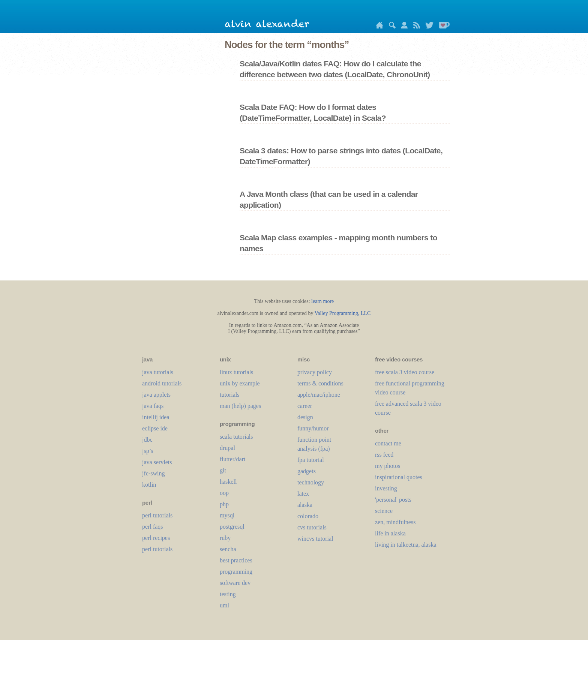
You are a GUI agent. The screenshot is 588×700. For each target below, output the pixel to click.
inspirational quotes (399, 477)
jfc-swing (153, 473)
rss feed (384, 455)
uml (224, 605)
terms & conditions (320, 383)
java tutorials (158, 372)
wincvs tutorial (315, 539)
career (305, 406)
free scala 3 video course (405, 372)
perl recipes (156, 538)
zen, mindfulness (395, 522)
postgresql (232, 527)
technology (311, 482)
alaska (305, 505)
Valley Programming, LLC (343, 313)
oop (224, 493)
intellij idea (156, 417)
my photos (388, 466)
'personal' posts (393, 500)
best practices (236, 560)
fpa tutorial (311, 460)
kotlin (149, 485)
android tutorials (162, 383)
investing (386, 488)
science (384, 511)
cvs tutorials (312, 527)
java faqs (153, 406)
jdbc (147, 440)
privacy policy (315, 372)
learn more (322, 301)
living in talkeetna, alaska (406, 545)
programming (236, 572)
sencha (228, 549)
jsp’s (148, 451)
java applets (156, 395)
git (223, 470)
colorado (308, 516)
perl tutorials (157, 515)
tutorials (229, 395)
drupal (227, 448)
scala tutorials (236, 437)
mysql (227, 515)
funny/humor (313, 428)
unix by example (240, 383)
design (305, 417)
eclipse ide (155, 428)
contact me (388, 443)
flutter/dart (232, 459)
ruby (225, 538)
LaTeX (303, 494)
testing (228, 594)
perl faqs (153, 527)
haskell (228, 482)
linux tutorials (236, 372)
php (224, 504)
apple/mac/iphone (319, 395)
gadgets (307, 471)
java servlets (157, 462)
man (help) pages (240, 406)
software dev (235, 583)
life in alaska (390, 533)
